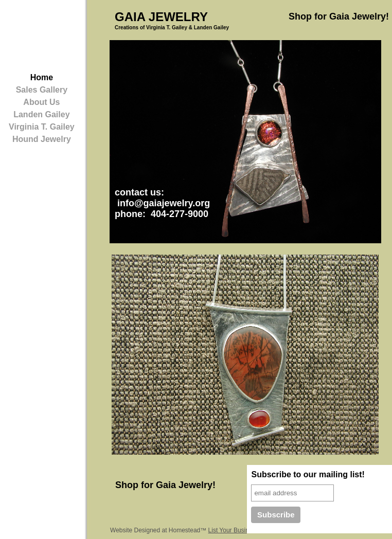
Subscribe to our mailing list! (308, 474)
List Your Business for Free (245, 530)
